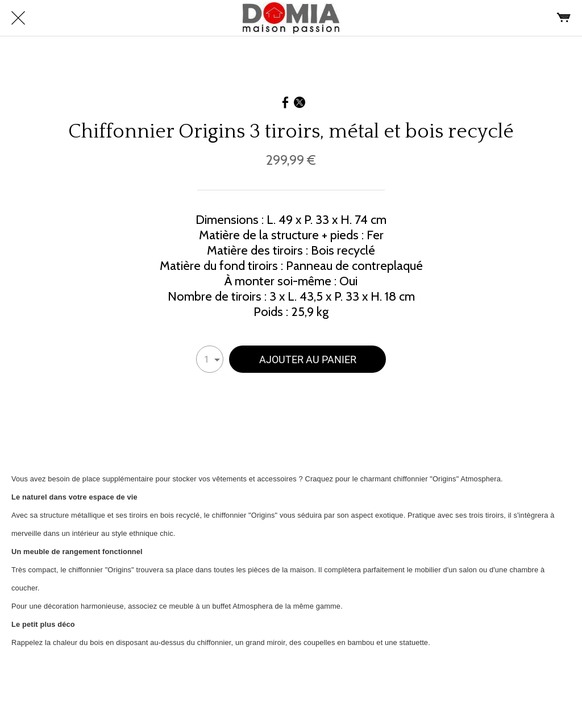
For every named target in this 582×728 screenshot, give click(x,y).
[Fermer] (18, 18)
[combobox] (210, 359)
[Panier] (564, 18)
